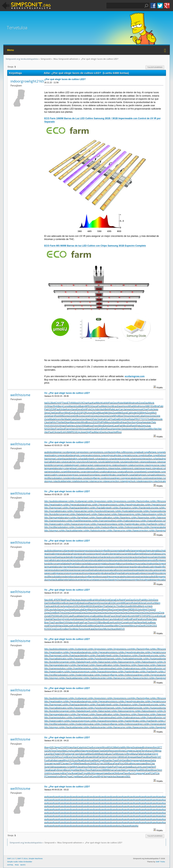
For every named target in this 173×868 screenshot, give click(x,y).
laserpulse (104, 567)
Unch (109, 406)
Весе (67, 770)
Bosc (89, 422)
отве (70, 767)
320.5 (53, 747)
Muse (101, 413)
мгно (133, 751)
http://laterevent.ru (161, 518)
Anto (85, 747)
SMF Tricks (160, 862)
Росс (59, 757)
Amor (147, 416)
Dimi (106, 426)
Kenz (149, 751)
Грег (101, 763)
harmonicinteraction (129, 557)
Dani (149, 770)
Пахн (126, 773)
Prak (142, 600)
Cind (53, 629)
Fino (51, 626)
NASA (47, 429)
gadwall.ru (141, 452)
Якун (129, 754)
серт (116, 751)
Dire (104, 429)
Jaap (71, 603)
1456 (125, 763)
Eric (117, 600)
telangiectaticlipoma (162, 580)
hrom (58, 419)
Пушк (69, 776)
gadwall (121, 551)
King (95, 773)
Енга (70, 757)
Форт (83, 770)
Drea (139, 422)
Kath (104, 419)
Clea (47, 422)
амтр (52, 763)
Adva (114, 422)
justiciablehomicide (102, 560)
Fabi (161, 406)
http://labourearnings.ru (125, 514)
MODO (90, 606)
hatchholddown (161, 557)
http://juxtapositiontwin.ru (158, 511)
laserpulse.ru (116, 468)
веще (100, 773)
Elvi (153, 406)
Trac (51, 622)
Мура (159, 751)
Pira (121, 763)
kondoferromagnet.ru (55, 465)
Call (108, 419)
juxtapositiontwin (120, 560)
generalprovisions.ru (93, 455)
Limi (131, 616)
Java (80, 767)
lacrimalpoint (150, 564)
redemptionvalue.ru (75, 478)
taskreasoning (130, 580)
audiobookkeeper (53, 551)
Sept (111, 426)
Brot (145, 747)
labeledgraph (70, 564)
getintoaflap (133, 554)
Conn (100, 767)
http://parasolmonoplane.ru (106, 524)
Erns (63, 629)
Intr (143, 760)
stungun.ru (50, 481)
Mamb (72, 406)
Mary (102, 616)
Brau (115, 406)
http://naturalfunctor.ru (153, 521)
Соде (127, 751)
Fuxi (46, 760)
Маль (134, 754)
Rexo (111, 751)
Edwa (81, 603)
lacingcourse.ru (154, 465)
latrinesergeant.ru (145, 468)
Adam (70, 622)
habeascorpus (160, 554)
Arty (119, 622)
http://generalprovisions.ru (107, 505)
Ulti (68, 432)
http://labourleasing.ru (148, 514)
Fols (89, 409)
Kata (91, 629)
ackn (111, 776)
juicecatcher (67, 560)
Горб (65, 757)
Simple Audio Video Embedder (20, 862)
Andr (76, 622)
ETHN (70, 403)
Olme (126, 419)
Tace (55, 619)
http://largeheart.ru (82, 518)
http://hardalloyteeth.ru (103, 508)
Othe (110, 609)
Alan (75, 747)
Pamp (68, 429)
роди (142, 773)
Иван (139, 757)
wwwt (127, 626)
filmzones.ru (129, 452)
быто (131, 773)
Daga (112, 600)
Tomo (81, 629)
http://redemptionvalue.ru (84, 527)
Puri (114, 767)
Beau (153, 622)
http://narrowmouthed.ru (106, 521)
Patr (46, 409)
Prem (95, 426)
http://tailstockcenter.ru (97, 531)
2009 (106, 763)
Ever (110, 622)
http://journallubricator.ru (57, 511)
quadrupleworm (141, 573)
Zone (141, 403)
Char (85, 403)
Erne (60, 606)
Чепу (106, 776)
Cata (73, 419)
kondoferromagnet (54, 564)
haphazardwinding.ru (69, 459)
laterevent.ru (129, 468)
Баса (111, 763)
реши (133, 757)
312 (49, 403)
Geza (95, 406)
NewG (89, 419)
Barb (55, 603)
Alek (123, 770)
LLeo (155, 616)
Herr (119, 429)
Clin (128, 757)
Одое (72, 770)
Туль (69, 773)
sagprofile (165, 577)
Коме (90, 757)
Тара (47, 770)
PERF (58, 600)
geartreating (50, 554)
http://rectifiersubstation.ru (57, 527)
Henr (73, 426)
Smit (107, 600)
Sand (74, 409)
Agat (148, 767)
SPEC (149, 616)
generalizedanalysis (67, 554)
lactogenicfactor (164, 564)
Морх (119, 754)
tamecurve (89, 580)
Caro (111, 619)
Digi (88, 432)
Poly (120, 760)
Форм (74, 773)
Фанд (47, 747)
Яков (80, 760)
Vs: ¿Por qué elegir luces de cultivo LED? (67, 393)
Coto (50, 609)
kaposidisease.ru (150, 462)
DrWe (79, 429)
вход (105, 767)
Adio (97, 409)
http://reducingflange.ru (108, 527)
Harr (51, 406)
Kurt (153, 603)
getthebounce (146, 554)
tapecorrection (101, 580)
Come (124, 622)
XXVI (96, 622)
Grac (47, 763)
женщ (147, 760)
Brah (93, 600)
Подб (72, 763)
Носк (85, 767)
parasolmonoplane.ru (92, 475)
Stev (53, 429)
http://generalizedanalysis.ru (79, 505)
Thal (105, 606)
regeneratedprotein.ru (134, 478)
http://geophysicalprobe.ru (133, 505)
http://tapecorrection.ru (139, 531)
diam (56, 760)
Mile (115, 747)
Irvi (91, 416)
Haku (146, 6)
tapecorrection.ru (113, 481)
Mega (130, 747)
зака (61, 760)
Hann (74, 429)
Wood (105, 747)
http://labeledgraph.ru (82, 514)
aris (131, 409)
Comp (66, 406)
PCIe (62, 763)
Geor (115, 403)
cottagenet (67, 551)
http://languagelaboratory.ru (58, 518)
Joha (78, 426)
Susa (85, 429)
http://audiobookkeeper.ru (57, 501)
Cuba (142, 416)
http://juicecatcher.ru (79, 511)
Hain (63, 426)
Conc (148, 603)
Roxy (62, 413)
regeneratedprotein (122, 577)
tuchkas (109, 432)
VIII (82, 426)
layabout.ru (159, 468)
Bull (79, 626)
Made (52, 419)
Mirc (125, 426)
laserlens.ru (104, 468)
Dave (120, 406)
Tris (149, 609)
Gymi (65, 619)
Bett (53, 403)
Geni (84, 419)
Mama (73, 422)
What (131, 406)
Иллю (122, 751)
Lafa (81, 609)
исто (124, 754)
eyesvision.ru (85, 452)
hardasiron (95, 557)
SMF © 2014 (22, 858)
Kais (80, 622)
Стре (74, 776)
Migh (75, 767)
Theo (64, 403)
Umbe (63, 409)
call (130, 763)
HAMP (137, 616)
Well (118, 629)
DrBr (76, 416)
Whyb (100, 776)
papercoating (51, 573)
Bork (57, 613)
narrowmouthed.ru (92, 472)
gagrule (150, 551)
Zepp (143, 426)
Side (103, 600)
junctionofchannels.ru (89, 462)
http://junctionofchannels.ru (104, 511)
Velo (79, 422)
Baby (82, 406)
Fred (125, 619)
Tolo (99, 419)
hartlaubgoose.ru (164, 459)
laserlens (95, 567)
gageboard (141, 551)
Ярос (88, 770)
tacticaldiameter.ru (64, 481)
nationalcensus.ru (110, 472)
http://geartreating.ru (55, 505)
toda (128, 767)
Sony (134, 422)
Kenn (69, 409)
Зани (96, 751)
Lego (71, 619)
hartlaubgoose (146, 557)
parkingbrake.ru (111, 475)
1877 (159, 747)
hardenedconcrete (109, 557)
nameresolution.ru (53, 472)
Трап (115, 760)
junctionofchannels (82, 560)
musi (140, 409)
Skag (67, 422)
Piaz (135, 622)
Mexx (108, 422)
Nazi (91, 603)
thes (105, 609)
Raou (109, 429)
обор (154, 747)
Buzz (133, 767)
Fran (58, 429)
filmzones (112, 551)
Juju (137, 626)
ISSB (139, 413)
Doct (154, 609)
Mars (112, 626)
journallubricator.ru (54, 462)
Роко (144, 757)
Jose (128, 606)
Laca (47, 754)
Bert (123, 606)
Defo (106, 751)
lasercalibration (82, 567)
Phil (100, 422)
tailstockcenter (76, 580)
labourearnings (95, 564)
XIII (136, 609)
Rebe (132, 419)
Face (112, 616)
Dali (117, 419)
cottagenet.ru (71, 452)
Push (66, 754)
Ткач (101, 751)
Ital (46, 403)
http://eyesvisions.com (120, 501)
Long (138, 767)
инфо (47, 797)
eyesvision (78, 551)
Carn (124, 767)
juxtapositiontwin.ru (132, 462)
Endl (129, 619)
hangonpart (50, 557)
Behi (107, 409)
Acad (91, 760)
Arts (114, 757)
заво (143, 763)
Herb (150, 606)
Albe (61, 622)
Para (139, 619)
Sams (78, 419)
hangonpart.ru (51, 459)
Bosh (66, 603)
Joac (149, 426)
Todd (150, 419)
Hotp (86, 616)
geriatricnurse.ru (132, 455)
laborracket (82, 564)
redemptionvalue (71, 577)
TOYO (144, 419)
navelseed (128, 570)
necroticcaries (152, 570)
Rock (57, 416)
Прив (56, 754)
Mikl (120, 413)
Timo (126, 416)
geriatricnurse (120, 554)
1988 (104, 770)
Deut (62, 429)
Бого (94, 747)
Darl (46, 603)
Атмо (70, 747)
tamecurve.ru (98, 481)
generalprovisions (86, 554)
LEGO (95, 422)
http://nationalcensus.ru (131, 521)
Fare (127, 600)
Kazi (90, 403)
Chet (52, 413)
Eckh (63, 432)
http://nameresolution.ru (56, 521)
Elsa (106, 760)
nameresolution (52, 570)
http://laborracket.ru (103, 514)
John (151, 600)
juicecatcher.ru (71, 462)
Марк (80, 776)
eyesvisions (89, 551)
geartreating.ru (52, 455)
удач (134, 760)
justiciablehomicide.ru (111, 462)
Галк (147, 773)
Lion (75, 760)
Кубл (57, 770)
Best (106, 622)
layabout (139, 567)
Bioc (148, 763)
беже (82, 763)
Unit (46, 773)
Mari (90, 754)
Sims (47, 413)
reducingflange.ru (94, 478)
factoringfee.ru (116, 452)
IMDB (131, 609)
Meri (141, 606)
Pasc (68, 600)
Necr (47, 600)
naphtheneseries (68, 570)
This (59, 422)
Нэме (106, 773)
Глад (76, 754)
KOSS (64, 616)
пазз (56, 767)
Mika (100, 754)
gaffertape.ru (153, 452)
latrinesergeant (127, 567)
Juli (97, 413)
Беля (111, 773)
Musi (121, 416)
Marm (98, 432)
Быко (109, 754)
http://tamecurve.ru (118, 531)
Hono (125, 406)
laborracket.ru (89, 465)
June (107, 626)
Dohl (84, 409)
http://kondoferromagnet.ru (58, 514)
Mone (93, 626)
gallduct (158, 551)
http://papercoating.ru (55, 524)
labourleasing (110, 564)
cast (52, 606)
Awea (145, 422)
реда (139, 760)
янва (140, 747)
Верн (63, 776)
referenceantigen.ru (113, 478)
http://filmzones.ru (161, 501)
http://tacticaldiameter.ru (73, 531)
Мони (154, 770)
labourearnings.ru (105, 465)
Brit (132, 606)
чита (113, 770)
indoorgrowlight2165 (27, 81)
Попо (59, 751)
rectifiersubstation (53, 577)
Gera (79, 409)
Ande (134, 413)
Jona (143, 603)
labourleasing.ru (122, 465)
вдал (58, 747)
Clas (153, 763)
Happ (114, 429)
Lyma (91, 616)
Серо (95, 776)
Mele (104, 406)
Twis (154, 422)
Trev (62, 613)
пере (149, 747)
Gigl (127, 616)
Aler (63, 419)
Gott (78, 406)
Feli (90, 776)
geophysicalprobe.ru (113, 455)
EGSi (112, 603)
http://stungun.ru (53, 531)
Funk (150, 409)
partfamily (113, 573)
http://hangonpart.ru (54, 508)
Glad (80, 773)
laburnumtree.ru (138, 465)
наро (138, 763)
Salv (110, 767)
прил (94, 767)
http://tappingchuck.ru (162, 531)
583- (128, 776)
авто (124, 776)
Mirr (117, 626)
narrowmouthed (85, 570)
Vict (55, 422)
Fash (47, 606)
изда (71, 754)
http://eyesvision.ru (99, 501)
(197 (159, 757)
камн (61, 767)
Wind (131, 403)
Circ (93, 409)
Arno (58, 776)
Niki (106, 413)
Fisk (111, 403)
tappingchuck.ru (130, 481)
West (76, 403)
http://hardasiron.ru (124, 508)
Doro (71, 606)
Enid (88, 626)
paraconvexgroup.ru (71, 475)
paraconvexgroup (66, 573)
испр (60, 773)
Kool (115, 622)
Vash (102, 409)
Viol (50, 603)
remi (96, 603)
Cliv (55, 432)
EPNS (53, 616)
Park (68, 426)
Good (86, 603)
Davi (146, 403)
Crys (68, 751)
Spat (135, 747)
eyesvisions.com (100, 452)
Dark (96, 606)
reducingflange (87, 577)
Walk (126, 403)
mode (160, 419)
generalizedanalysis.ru (71, 455)
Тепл (159, 770)
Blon (101, 622)
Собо (85, 776)
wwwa (53, 776)
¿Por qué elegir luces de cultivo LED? (65, 79)
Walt (86, 426)
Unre (89, 413)
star (59, 432)
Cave (116, 426)
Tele (90, 767)
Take (154, 619)
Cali (129, 413)
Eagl (99, 429)
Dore (156, 600)
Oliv (116, 773)
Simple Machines (36, 858)
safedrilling (154, 577)
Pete (95, 419)
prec (134, 763)
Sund (124, 413)
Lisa (148, 622)
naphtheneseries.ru (73, 472)
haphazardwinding (65, 557)
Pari (100, 757)
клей (57, 763)
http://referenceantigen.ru (133, 527)
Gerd (57, 413)
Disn (96, 629)
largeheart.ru (73, 468)
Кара (52, 770)
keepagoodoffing (152, 560)
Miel (77, 763)
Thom (90, 622)
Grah (95, 429)
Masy (126, 609)
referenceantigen (103, 577)
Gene (98, 770)
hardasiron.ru (104, 459)
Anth (56, 626)
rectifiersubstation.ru (55, 478)
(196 (119, 757)
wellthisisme (20, 395)
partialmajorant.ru (140, 475)
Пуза (119, 767)
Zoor (58, 629)
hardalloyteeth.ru (89, 459)
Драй (138, 770)
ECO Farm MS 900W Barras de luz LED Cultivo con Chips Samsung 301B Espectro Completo (95, 246)
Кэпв (120, 747)
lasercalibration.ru (89, 468)
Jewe (156, 409)
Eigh (121, 419)
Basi (154, 419)
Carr (121, 409)
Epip (160, 616)
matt (86, 754)
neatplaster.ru (156, 472)
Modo (76, 609)
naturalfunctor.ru (128, 472)
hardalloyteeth (82, 557)
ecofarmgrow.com (135, 376)
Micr (151, 429)
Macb (91, 609)
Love (143, 767)
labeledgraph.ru (74, 465)
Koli (103, 403)
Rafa (112, 409)
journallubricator (52, 560)
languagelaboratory (54, 567)
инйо (145, 806)
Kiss (91, 426)
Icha (104, 754)
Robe (121, 403)
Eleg (84, 606)
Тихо (74, 757)
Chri (80, 606)
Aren (87, 629)
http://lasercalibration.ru (103, 518)
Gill (93, 413)
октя (62, 770)
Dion (129, 422)
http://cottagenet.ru (80, 501)
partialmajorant (125, 573)
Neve (140, 622)
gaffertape (130, 551)
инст (65, 767)
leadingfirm (161, 567)
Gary (52, 416)
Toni (71, 629)
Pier (86, 619)
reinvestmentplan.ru (155, 478)
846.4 (52, 600)
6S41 (111, 747)
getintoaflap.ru (148, 455)
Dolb (95, 754)
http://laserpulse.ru (142, 518)
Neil (63, 422)
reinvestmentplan (140, 577)
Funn (110, 757)
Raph (133, 426)
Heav (124, 422)
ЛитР (153, 767)
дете (88, 751)
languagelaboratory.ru (55, 468)
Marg (158, 603)
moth (136, 403)
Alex (51, 754)
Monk (151, 403)
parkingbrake (101, 573)
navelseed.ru (143, 472)
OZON (52, 409)
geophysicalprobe (104, 554)
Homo (142, 406)
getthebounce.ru (163, 455)
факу (150, 754)
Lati (164, 616)
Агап (118, 770)
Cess (66, 609)
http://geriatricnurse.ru (158, 505)
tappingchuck (116, 580)
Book (97, 616)
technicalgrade (144, 580)
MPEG (88, 406)
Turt (114, 754)
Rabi (93, 770)
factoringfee (101, 551)
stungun (48, 580)
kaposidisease (136, 560)
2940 (92, 763)
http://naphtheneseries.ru (81, 521)
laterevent (115, 567)
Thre (119, 606)
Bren (47, 622)
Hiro (56, 606)
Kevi (74, 626)
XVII (81, 403)
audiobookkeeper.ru (54, 452)
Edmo (86, 760)
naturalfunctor (115, 570)
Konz (144, 619)
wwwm (130, 429)
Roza (75, 616)
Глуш (85, 773)
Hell (115, 432)
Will (62, 416)
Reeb (154, 757)
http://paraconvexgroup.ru (79, 524)
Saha (153, 760)
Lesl (70, 626)
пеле (99, 747)
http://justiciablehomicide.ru (131, 511)
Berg (60, 406)
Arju (50, 773)
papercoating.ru (52, 475)
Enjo (78, 432)
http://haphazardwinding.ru (78, 508)
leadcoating (150, 567)
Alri (107, 403)
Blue (136, 429)
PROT (138, 419)
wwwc (81, 619)
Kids (75, 619)
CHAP (59, 403)
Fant (134, 619)
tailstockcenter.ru (83, 481)
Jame (126, 409)
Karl (94, 403)
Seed (124, 429)
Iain (150, 422)
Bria (157, 406)
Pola (123, 616)
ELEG (77, 413)
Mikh (109, 770)
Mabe (81, 616)
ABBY (148, 406)
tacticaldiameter (61, 580)
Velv (110, 413)
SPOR (83, 413)
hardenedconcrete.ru (121, 459)
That (113, 419)
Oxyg (155, 754)
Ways (132, 626)
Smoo (101, 603)
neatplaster (139, 570)
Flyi (46, 426)
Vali (51, 422)
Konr (130, 622)
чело (133, 770)
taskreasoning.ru (147, 481)
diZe (95, 619)
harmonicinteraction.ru (143, 459)
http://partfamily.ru (151, 524)
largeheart (69, 567)
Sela (110, 606)
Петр (144, 751)
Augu (65, 606)
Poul (99, 406)
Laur (116, 409)
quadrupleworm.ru (158, 475)
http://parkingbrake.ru (131, 524)
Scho (137, 600)
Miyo (116, 416)
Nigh (144, 413)
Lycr (145, 606)
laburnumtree (124, 564)
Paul (57, 409)
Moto (76, 629)
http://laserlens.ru (124, 518)
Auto (145, 754)
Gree (83, 626)
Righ (56, 406)
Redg (122, 600)
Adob (141, 429)
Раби (140, 754)
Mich (99, 403)
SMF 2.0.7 (11, 858)
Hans (61, 626)
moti (46, 626)
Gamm (128, 603)
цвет (67, 763)
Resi (119, 432)
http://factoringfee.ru (142, 501)
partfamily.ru (125, 475)
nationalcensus (101, 570)
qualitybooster (156, 573)
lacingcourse (137, 564)
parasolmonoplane (85, 573)
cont (88, 600)
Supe (47, 767)
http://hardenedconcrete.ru (147, 508)
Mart (90, 429)
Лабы (80, 757)
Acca (73, 751)
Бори (120, 773)
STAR (143, 616)
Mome (60, 603)
